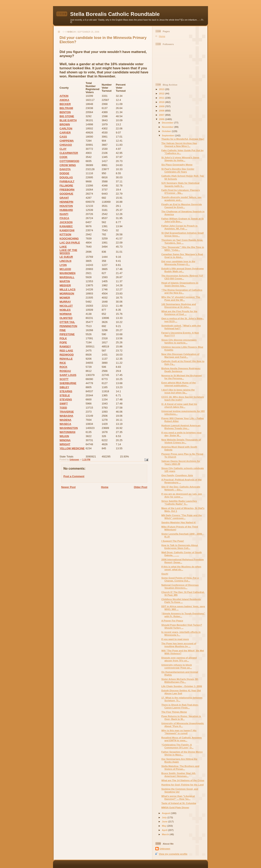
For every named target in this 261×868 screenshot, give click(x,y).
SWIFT (64, 404)
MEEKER (65, 285)
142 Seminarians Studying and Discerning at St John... (179, 306)
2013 (162, 89)
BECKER (65, 104)
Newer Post (68, 487)
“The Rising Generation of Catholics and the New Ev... (182, 291)
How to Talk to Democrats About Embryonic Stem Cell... (180, 547)
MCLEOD (65, 269)
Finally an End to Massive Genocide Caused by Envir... (182, 206)
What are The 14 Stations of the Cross (183, 780)
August (166, 813)
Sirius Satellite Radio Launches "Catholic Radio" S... (179, 502)
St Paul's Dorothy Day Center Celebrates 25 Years (178, 170)
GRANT (64, 198)
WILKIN (64, 436)
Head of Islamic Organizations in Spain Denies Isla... (180, 284)
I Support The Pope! (173, 541)
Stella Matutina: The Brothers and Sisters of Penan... (180, 767)
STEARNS (66, 391)
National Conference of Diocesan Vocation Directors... (180, 586)
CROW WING (68, 165)
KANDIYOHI (67, 230)
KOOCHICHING (69, 238)
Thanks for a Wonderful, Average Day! (183, 139)
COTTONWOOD (69, 161)
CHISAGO (66, 145)
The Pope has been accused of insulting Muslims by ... (179, 645)
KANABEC (66, 226)
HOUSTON (66, 206)
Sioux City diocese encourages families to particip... (179, 341)
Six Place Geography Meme (177, 165)
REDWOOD (67, 355)
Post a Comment (74, 476)
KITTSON (65, 234)
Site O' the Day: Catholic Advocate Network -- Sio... (181, 488)
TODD (63, 408)
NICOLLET (66, 306)
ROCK (63, 367)
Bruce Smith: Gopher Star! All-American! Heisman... (179, 775)
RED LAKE (66, 351)
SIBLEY (64, 387)
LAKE (63, 247)
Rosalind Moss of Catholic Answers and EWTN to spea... (181, 739)
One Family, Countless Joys (177, 475)
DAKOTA (65, 169)
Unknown (165, 849)
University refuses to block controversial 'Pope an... (177, 666)
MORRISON (67, 294)
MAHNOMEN (67, 273)
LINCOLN (65, 261)
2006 (162, 119)
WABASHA (66, 416)
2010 (162, 102)
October (167, 131)
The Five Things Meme (174, 712)
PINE (63, 330)
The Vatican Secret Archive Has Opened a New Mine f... (179, 145)
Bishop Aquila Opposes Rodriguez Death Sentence (181, 370)
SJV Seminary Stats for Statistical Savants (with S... (180, 184)
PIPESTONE (67, 334)
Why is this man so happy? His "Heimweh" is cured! (179, 732)
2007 (162, 115)
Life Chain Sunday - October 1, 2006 (182, 686)
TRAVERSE (67, 412)
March (166, 834)
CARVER (65, 133)
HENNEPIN (66, 202)
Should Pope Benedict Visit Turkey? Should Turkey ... (182, 626)
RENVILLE (66, 359)
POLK (63, 338)
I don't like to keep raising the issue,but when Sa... (178, 391)
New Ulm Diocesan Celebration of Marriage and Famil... (180, 355)
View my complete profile (173, 854)
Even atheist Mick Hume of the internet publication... (179, 384)
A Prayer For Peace (172, 621)
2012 (162, 93)
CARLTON (66, 128)
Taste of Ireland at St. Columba (179, 803)
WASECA (65, 424)
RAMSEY (65, 346)
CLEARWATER (69, 153)
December (168, 123)
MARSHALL (67, 277)
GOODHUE (66, 194)
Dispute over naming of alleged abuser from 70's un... (179, 659)
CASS (63, 137)
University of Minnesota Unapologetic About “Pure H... (183, 725)
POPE (63, 342)
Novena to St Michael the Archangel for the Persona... (181, 377)
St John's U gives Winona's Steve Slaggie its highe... (180, 159)
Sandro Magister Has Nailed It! (179, 522)
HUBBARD (66, 210)
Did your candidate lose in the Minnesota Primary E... (178, 263)
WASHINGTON (69, 428)
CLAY (63, 149)
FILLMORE (66, 186)
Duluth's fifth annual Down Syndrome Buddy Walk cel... (182, 270)
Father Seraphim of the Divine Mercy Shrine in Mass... (182, 753)
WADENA (65, 420)
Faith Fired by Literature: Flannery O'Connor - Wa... (181, 191)
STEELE (65, 395)
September (168, 135)
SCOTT (64, 379)
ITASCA (64, 218)
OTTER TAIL (67, 322)
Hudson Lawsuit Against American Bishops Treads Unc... (181, 427)
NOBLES (65, 310)
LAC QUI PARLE (70, 243)
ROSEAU (65, 371)
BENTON (65, 112)
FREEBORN (67, 190)
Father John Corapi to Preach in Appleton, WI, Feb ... (179, 227)
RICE (63, 363)
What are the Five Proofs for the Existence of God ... (179, 313)
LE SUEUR (66, 257)
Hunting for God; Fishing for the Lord (182, 785)
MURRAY (65, 302)
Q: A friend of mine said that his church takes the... (179, 405)
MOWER (65, 298)
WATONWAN (67, 432)
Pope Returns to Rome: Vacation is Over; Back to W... (181, 718)
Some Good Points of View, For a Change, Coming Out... (180, 579)
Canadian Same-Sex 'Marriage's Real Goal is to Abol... (182, 256)
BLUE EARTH (68, 120)
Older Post (140, 487)
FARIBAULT (67, 181)
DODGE (64, 173)
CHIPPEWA (67, 141)
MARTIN (65, 281)
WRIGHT (65, 444)
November (168, 127)
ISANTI (64, 214)
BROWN (65, 124)
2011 (162, 98)
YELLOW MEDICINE (72, 448)
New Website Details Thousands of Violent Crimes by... (181, 441)
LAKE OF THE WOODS (68, 252)
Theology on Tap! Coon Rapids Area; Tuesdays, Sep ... (182, 241)
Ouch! (165, 574)
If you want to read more (175, 639)
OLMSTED (66, 318)
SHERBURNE (68, 383)
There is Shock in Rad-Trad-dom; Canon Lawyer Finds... (180, 706)
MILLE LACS (67, 289)
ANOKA (64, 100)
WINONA (65, 440)
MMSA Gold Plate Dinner (175, 807)
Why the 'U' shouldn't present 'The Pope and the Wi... (181, 298)
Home (105, 487)
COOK (64, 157)
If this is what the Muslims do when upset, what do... (181, 568)
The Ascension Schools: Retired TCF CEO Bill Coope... (182, 277)
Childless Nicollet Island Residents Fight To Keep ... (181, 601)
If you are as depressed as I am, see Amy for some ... (182, 495)
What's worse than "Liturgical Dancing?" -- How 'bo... (178, 797)
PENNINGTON (68, 326)
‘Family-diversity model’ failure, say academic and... (181, 199)
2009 (162, 106)
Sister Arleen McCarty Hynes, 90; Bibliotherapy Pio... (180, 680)
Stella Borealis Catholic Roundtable (115, 14)
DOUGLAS (66, 177)
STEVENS (66, 399)
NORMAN (66, 314)
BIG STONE (67, 116)
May (165, 826)
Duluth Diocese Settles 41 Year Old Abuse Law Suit (181, 692)
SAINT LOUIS (68, 375)
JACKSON (66, 222)
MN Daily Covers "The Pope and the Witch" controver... (181, 517)
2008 (162, 111)
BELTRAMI (66, 108)
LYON (63, 265)
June (165, 821)
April (165, 830)
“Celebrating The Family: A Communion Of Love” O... (177, 746)
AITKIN (64, 96)
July (165, 817)
